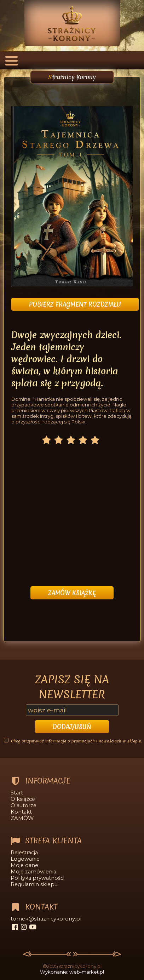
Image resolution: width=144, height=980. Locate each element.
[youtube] (33, 927)
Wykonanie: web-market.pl (72, 972)
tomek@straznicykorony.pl (46, 919)
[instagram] (24, 927)
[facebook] (15, 927)
